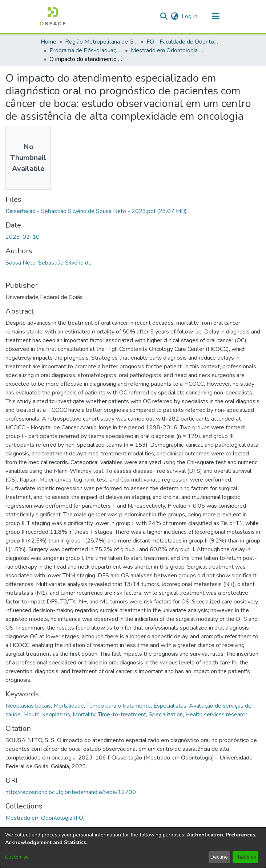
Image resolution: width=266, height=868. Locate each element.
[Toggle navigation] (215, 16)
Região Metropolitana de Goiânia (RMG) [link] (101, 42)
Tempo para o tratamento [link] (119, 706)
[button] (53, 16)
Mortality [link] (84, 715)
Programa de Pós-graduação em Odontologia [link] (86, 50)
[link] (96, 211)
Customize (17, 857)
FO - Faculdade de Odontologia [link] (183, 42)
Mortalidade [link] (69, 706)
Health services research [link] (216, 715)
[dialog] (133, 848)
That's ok (245, 857)
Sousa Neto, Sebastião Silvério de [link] (49, 263)
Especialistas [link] (170, 706)
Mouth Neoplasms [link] (47, 715)
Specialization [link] (166, 715)
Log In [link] (190, 16)
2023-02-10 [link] (23, 237)
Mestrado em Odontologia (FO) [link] (167, 50)
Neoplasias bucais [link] (28, 706)
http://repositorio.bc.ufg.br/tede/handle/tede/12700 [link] (71, 792)
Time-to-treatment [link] (122, 715)
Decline (219, 857)
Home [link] (49, 42)
